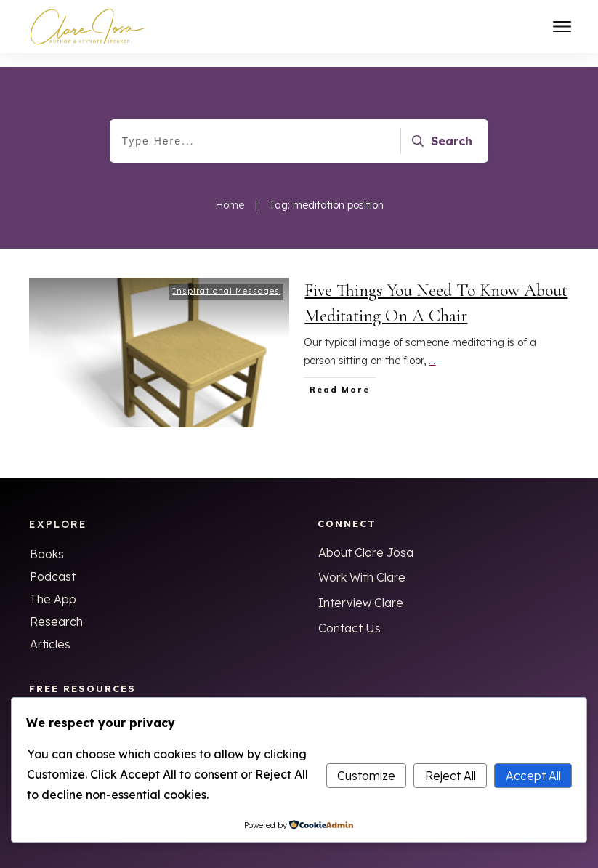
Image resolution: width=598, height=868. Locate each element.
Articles (50, 630)
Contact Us (349, 614)
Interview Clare (361, 589)
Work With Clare (362, 563)
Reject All (450, 776)
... (432, 347)
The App (53, 585)
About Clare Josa (366, 539)
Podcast (53, 563)
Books (47, 540)
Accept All (533, 776)
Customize (366, 776)
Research (56, 608)
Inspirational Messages (226, 277)
